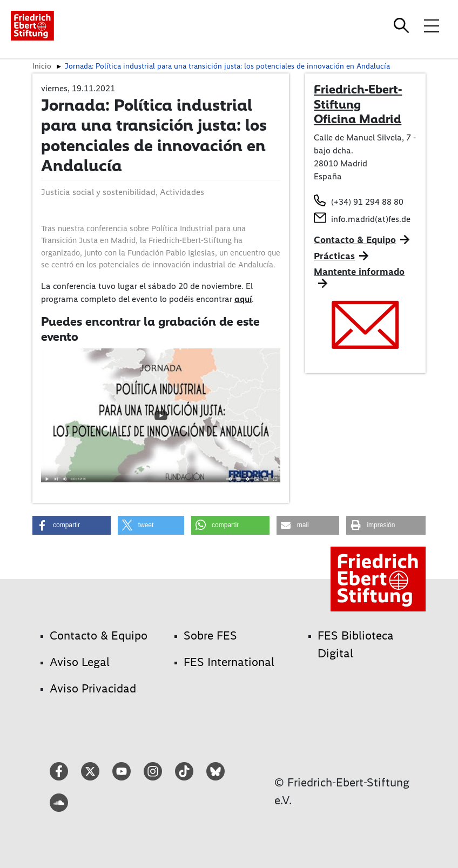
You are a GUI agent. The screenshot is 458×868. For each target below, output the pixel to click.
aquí (243, 299)
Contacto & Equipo (355, 240)
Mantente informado (359, 272)
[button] (72, 525)
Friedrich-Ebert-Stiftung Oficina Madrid (358, 104)
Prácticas (334, 256)
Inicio (42, 66)
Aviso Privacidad (93, 688)
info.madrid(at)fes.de (371, 219)
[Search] (403, 25)
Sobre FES (210, 635)
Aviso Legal (80, 662)
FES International (229, 662)
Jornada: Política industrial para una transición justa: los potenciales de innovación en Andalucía (227, 66)
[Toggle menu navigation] (432, 25)
